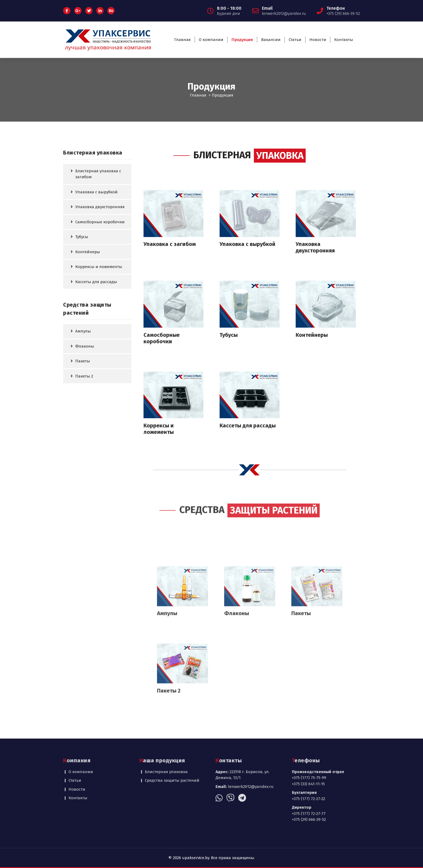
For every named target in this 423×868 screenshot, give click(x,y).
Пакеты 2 (84, 376)
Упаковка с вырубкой (96, 191)
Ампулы (83, 331)
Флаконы (85, 346)
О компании (211, 40)
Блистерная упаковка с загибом (98, 174)
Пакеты (83, 361)
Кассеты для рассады (96, 281)
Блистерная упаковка (166, 746)
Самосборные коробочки (100, 221)
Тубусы (82, 236)
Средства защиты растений (172, 754)
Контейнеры (88, 251)
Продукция (242, 40)
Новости (318, 40)
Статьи (295, 40)
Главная (182, 40)
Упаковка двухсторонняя (100, 207)
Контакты (344, 40)
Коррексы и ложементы (99, 266)
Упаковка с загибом (170, 243)
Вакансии (271, 40)
